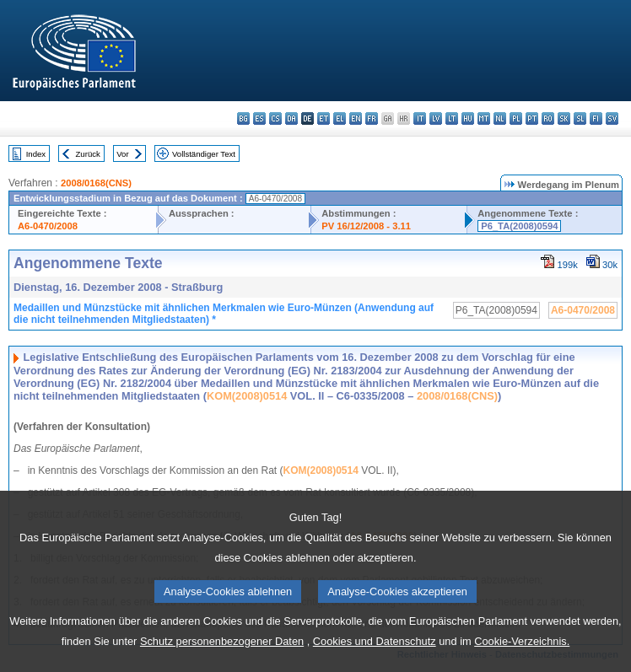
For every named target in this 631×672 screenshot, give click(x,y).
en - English (356, 118)
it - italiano (420, 118)
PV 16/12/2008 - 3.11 (366, 226)
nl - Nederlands (500, 118)
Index (36, 154)
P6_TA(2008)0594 (519, 226)
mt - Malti (484, 118)
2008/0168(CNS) (96, 183)
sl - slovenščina (580, 118)
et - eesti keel (324, 118)
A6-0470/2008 (48, 226)
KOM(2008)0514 (247, 396)
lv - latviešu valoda (436, 118)
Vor (122, 154)
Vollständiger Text (204, 154)
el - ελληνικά (340, 118)
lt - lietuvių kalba (452, 118)
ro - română (548, 118)
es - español (259, 118)
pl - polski (516, 118)
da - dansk (291, 118)
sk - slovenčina (564, 118)
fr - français (372, 118)
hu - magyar (468, 118)
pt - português (532, 118)
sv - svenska (612, 118)
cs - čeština (275, 118)
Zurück (88, 154)
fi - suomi (596, 118)
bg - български (243, 118)
